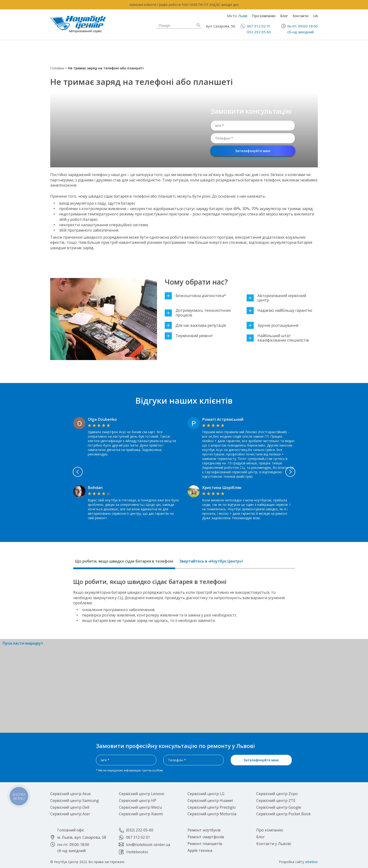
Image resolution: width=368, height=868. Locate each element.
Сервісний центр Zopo (277, 794)
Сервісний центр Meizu (140, 807)
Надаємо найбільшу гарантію (279, 310)
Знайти (198, 25)
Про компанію (264, 16)
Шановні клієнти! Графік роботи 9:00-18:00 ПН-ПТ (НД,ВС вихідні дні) (184, 5)
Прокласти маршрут (23, 643)
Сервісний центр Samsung (75, 800)
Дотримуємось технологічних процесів (198, 313)
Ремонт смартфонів (226, 48)
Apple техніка (150, 50)
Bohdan (95, 487)
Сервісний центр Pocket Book (284, 814)
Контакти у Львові (274, 844)
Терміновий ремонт (189, 336)
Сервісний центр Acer (70, 814)
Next (314, 472)
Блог (284, 16)
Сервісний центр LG (206, 794)
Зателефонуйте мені (253, 151)
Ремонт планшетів (224, 53)
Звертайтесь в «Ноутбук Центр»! (211, 561)
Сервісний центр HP (138, 800)
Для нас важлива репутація (195, 325)
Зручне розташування (272, 325)
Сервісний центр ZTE (276, 800)
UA (315, 16)
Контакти (301, 16)
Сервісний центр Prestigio (212, 807)
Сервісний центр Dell (70, 807)
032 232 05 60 (259, 32)
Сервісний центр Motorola (212, 814)
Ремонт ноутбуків (86, 50)
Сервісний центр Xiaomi (141, 814)
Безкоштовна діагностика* (195, 296)
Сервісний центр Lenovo (142, 794)
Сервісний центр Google (279, 807)
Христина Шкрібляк (222, 487)
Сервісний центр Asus (71, 794)
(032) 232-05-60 (140, 830)
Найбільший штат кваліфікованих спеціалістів (278, 338)
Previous (55, 472)
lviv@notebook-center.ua (148, 845)
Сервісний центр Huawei (210, 800)
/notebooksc (137, 852)
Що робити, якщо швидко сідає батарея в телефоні (124, 561)
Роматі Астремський (223, 419)
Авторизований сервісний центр (276, 298)
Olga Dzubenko (102, 419)
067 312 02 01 (259, 26)
